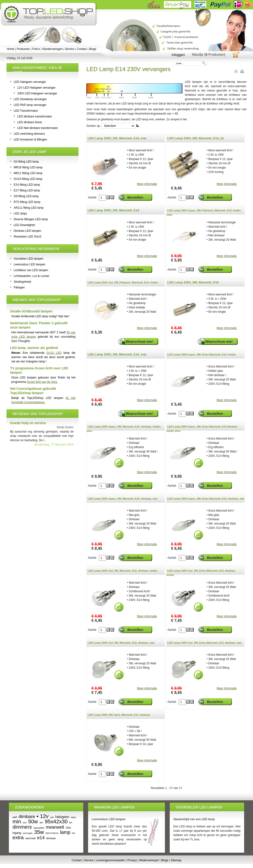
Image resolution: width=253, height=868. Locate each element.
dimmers (22, 827)
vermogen (28, 833)
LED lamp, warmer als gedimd (34, 348)
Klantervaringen (52, 49)
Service (70, 49)
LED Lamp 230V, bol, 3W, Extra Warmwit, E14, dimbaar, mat (204, 643)
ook (52, 817)
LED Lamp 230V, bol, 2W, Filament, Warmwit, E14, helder (123, 282)
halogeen (62, 817)
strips (73, 817)
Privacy (132, 860)
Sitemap (176, 860)
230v (68, 828)
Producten (23, 49)
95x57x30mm (52, 833)
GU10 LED (54, 353)
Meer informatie (147, 184)
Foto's (36, 49)
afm (41, 823)
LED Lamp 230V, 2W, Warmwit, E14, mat (117, 138)
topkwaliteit (39, 828)
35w (39, 832)
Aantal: (93, 197)
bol (73, 833)
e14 (41, 838)
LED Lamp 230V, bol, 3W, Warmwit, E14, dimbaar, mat (121, 643)
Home (11, 49)
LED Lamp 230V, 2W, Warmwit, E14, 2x (196, 138)
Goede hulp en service (28, 423)
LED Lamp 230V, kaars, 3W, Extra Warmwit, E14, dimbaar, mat (206, 499)
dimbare (27, 816)
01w (25, 823)
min (17, 822)
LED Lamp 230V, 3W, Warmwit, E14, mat (117, 354)
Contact (82, 49)
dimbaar (51, 838)
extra (18, 837)
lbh (71, 823)
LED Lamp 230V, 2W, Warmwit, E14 (113, 210)
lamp (65, 832)
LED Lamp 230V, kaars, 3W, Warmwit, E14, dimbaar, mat (122, 499)
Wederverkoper (149, 860)
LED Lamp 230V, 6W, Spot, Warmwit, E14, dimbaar (119, 715)
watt (15, 817)
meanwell (55, 827)
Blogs (93, 49)
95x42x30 (56, 822)
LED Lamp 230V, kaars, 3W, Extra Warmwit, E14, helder (202, 355)
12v (44, 816)
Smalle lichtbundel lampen (31, 311)
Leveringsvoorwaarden (111, 860)
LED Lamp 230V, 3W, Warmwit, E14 (193, 282)
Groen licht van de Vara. (42, 382)
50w (33, 822)
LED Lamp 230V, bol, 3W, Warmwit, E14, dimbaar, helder (123, 571)
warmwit (30, 838)
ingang (17, 833)
